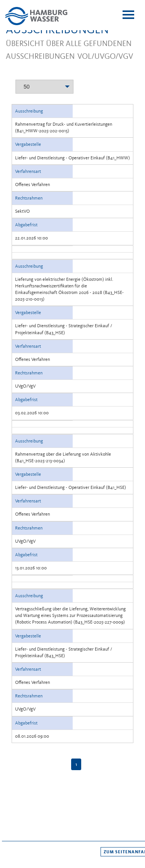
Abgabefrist (26, 225)
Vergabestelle (28, 144)
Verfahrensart (28, 171)
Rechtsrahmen (29, 198)
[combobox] (44, 85)
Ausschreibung (29, 111)
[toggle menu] (128, 15)
